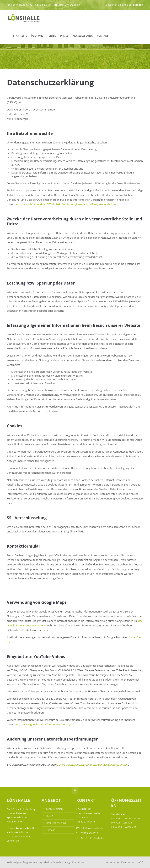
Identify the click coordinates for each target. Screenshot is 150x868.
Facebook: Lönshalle (92, 838)
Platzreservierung (56, 823)
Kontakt (50, 830)
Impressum (112, 862)
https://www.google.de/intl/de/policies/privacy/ (43, 724)
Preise (49, 816)
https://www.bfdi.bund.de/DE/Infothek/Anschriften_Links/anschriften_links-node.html (66, 204)
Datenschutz (128, 862)
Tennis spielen (54, 809)
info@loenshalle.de (67, 5)
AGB (141, 862)
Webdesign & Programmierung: (45, 862)
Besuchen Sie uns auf (125, 5)
